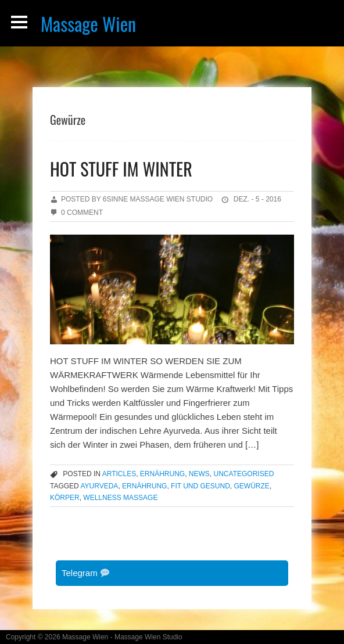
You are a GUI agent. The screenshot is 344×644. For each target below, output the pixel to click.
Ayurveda (99, 486)
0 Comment (82, 213)
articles (119, 474)
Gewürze (252, 486)
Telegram (85, 573)
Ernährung (162, 474)
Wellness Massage (120, 498)
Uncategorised (244, 474)
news (199, 474)
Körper (65, 498)
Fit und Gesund (200, 486)
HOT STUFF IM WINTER (121, 169)
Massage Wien (88, 24)
